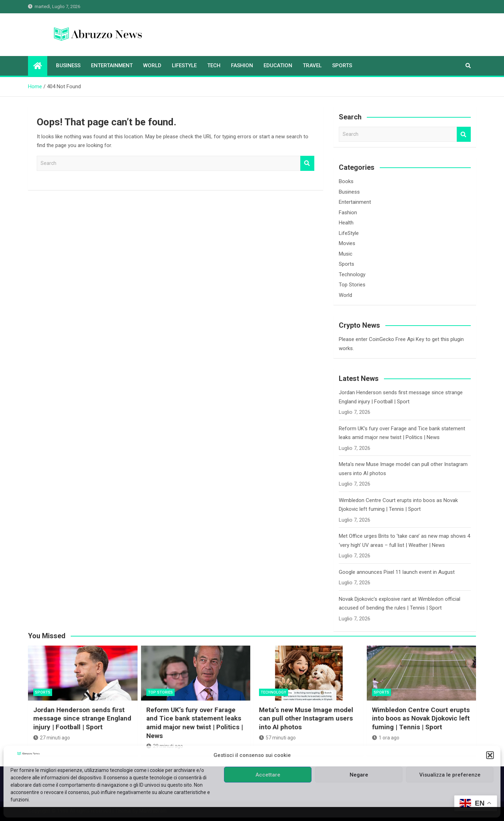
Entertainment (112, 65)
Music (346, 254)
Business (68, 65)
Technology (352, 274)
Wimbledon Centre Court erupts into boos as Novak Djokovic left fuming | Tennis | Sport (421, 718)
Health (346, 223)
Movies (347, 243)
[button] (490, 755)
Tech (214, 65)
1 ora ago (386, 738)
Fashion (242, 65)
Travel (312, 65)
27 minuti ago (52, 738)
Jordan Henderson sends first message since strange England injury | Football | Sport (82, 718)
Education (278, 65)
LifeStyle (184, 65)
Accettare (268, 775)
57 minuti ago (277, 738)
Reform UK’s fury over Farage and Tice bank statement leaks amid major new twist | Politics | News (195, 723)
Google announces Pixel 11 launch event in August (397, 572)
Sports (342, 65)
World (152, 65)
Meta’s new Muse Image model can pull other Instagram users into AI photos (306, 718)
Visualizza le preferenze (450, 775)
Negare (359, 775)
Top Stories (352, 285)
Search (307, 163)
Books (346, 181)
